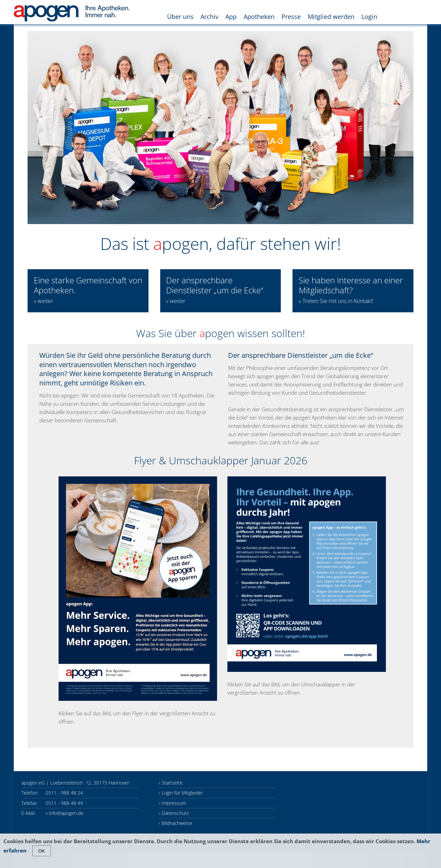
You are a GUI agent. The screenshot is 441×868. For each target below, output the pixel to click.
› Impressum (172, 803)
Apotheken (259, 17)
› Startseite (171, 783)
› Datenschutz (174, 813)
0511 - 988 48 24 (64, 793)
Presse (291, 17)
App (231, 17)
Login (369, 17)
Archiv (209, 17)
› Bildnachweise (176, 823)
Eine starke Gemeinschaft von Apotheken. (88, 290)
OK (42, 851)
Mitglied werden (331, 17)
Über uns (180, 17)
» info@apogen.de (64, 813)
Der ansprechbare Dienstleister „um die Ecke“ (215, 290)
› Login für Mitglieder (181, 793)
